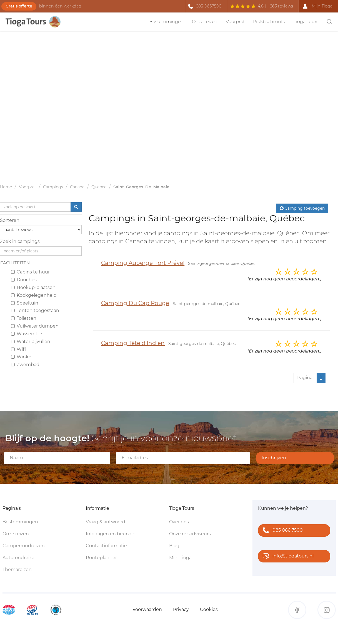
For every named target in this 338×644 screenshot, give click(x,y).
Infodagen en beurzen (111, 534)
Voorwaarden (147, 609)
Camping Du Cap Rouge (135, 303)
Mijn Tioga (180, 558)
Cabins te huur (30, 272)
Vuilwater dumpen (35, 326)
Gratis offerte (19, 6)
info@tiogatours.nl (287, 556)
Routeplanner (101, 558)
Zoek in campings (20, 241)
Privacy (181, 609)
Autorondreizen (20, 558)
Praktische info (269, 21)
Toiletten (24, 318)
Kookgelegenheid (34, 295)
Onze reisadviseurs (190, 534)
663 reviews (281, 6)
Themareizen (17, 570)
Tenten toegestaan (35, 310)
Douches (24, 280)
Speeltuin (25, 303)
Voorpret (235, 21)
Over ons (179, 522)
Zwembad (25, 365)
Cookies (209, 609)
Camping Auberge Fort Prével (143, 263)
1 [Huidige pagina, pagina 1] (321, 378)
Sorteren (10, 220)
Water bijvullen (31, 342)
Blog (174, 546)
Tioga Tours (306, 21)
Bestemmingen (166, 21)
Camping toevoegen (302, 208)
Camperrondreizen (24, 546)
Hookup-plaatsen (33, 287)
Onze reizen (205, 21)
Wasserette (27, 334)
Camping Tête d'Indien (133, 343)
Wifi (18, 349)
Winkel (22, 357)
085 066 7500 (281, 531)
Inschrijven (274, 458)
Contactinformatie (106, 546)
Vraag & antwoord (106, 522)
